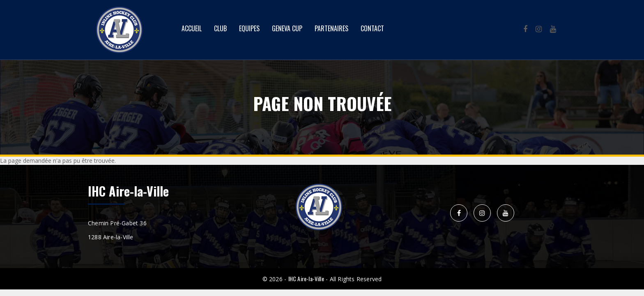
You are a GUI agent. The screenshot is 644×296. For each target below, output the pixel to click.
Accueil (192, 28)
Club (220, 28)
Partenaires (331, 28)
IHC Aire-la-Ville (306, 279)
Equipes (249, 28)
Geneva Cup (287, 28)
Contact (372, 28)
